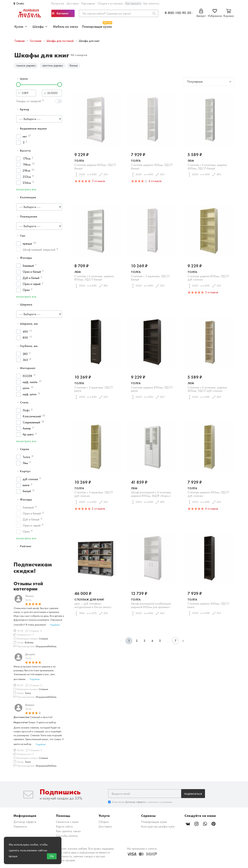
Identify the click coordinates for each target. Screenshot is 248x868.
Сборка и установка (110, 3)
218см (26, 172)
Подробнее (55, 626)
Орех (26, 291)
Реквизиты (20, 828)
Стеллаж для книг (96, 605)
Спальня (43, 640)
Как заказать (133, 3)
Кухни (21, 26)
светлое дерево (53, 65)
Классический (32, 418)
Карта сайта (64, 828)
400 (25, 333)
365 (25, 361)
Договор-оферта (25, 823)
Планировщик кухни (97, 26)
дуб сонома (30, 480)
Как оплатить (151, 3)
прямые (27, 245)
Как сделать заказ (68, 833)
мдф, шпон (30, 396)
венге (26, 487)
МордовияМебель (46, 648)
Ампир (27, 430)
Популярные (195, 83)
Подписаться (193, 795)
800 (25, 339)
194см (27, 166)
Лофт (26, 412)
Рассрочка (58, 3)
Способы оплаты (67, 837)
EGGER (27, 377)
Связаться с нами (67, 823)
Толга (26, 458)
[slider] (18, 86)
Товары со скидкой (28, 102)
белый (27, 493)
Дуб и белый (31, 279)
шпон (26, 390)
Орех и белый (32, 273)
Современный (31, 424)
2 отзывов (98, 510)
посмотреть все (26, 191)
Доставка (73, 3)
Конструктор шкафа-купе (158, 828)
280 (25, 355)
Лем (25, 464)
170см (27, 160)
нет (25, 138)
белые (74, 65)
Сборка (104, 823)
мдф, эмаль (30, 384)
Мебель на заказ (65, 26)
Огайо (19, 3)
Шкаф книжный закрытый (39, 251)
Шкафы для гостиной (60, 41)
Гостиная (36, 41)
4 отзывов (155, 182)
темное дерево (26, 65)
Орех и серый (32, 285)
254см (27, 184)
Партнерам (88, 3)
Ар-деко (28, 436)
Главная (20, 41)
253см (27, 178)
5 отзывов (98, 182)
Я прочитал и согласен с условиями (140, 804)
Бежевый (28, 267)
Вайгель (29, 644)
